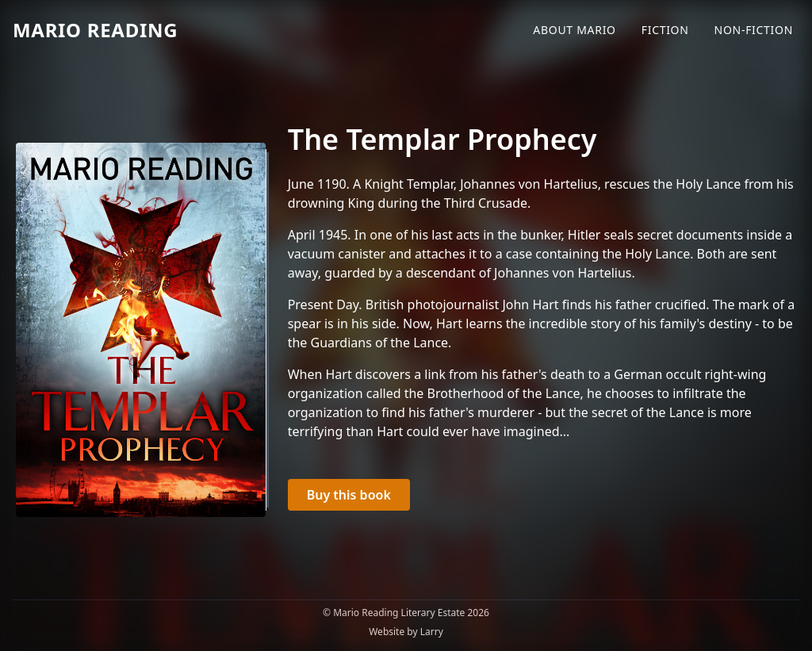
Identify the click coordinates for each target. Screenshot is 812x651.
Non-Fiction (754, 30)
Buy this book (349, 495)
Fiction (665, 30)
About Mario (574, 30)
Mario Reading (95, 30)
